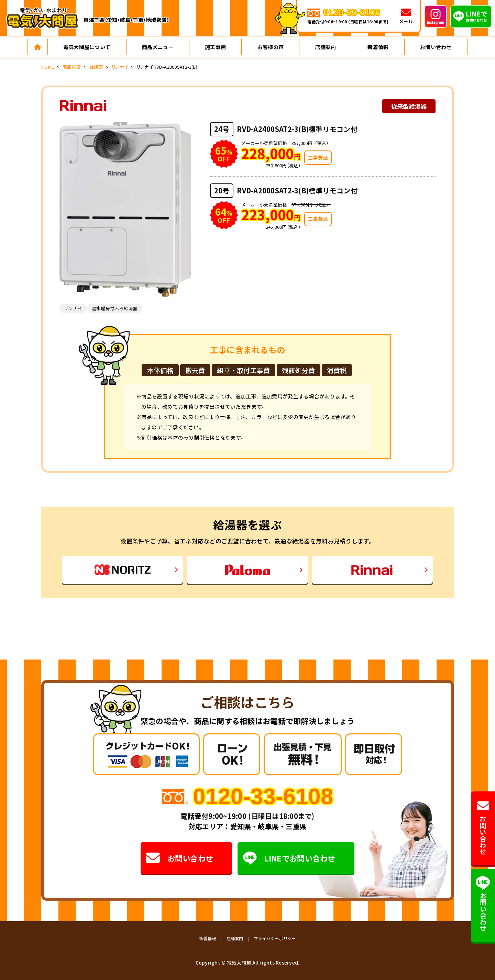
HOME (48, 67)
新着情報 (378, 47)
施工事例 (215, 47)
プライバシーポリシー (275, 938)
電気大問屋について (87, 47)
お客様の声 (271, 47)
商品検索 (72, 67)
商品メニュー (158, 47)
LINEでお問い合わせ (289, 858)
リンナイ (120, 67)
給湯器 (96, 67)
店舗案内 (326, 47)
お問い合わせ (436, 47)
